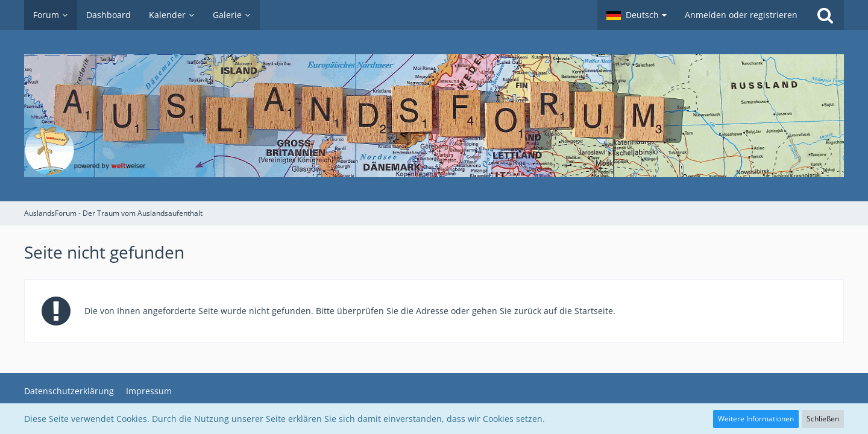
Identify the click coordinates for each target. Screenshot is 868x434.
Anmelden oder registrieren (741, 15)
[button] (637, 15)
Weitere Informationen (756, 419)
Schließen (823, 419)
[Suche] (825, 15)
